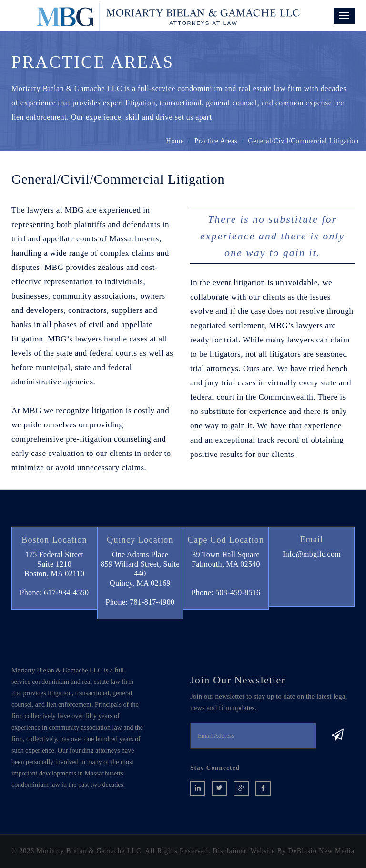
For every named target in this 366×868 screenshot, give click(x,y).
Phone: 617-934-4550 (55, 593)
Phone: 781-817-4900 (140, 602)
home (175, 141)
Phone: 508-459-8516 (226, 593)
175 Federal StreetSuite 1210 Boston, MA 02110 (54, 564)
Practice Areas (216, 141)
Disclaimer (229, 851)
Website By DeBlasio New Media (302, 851)
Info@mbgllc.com (312, 554)
